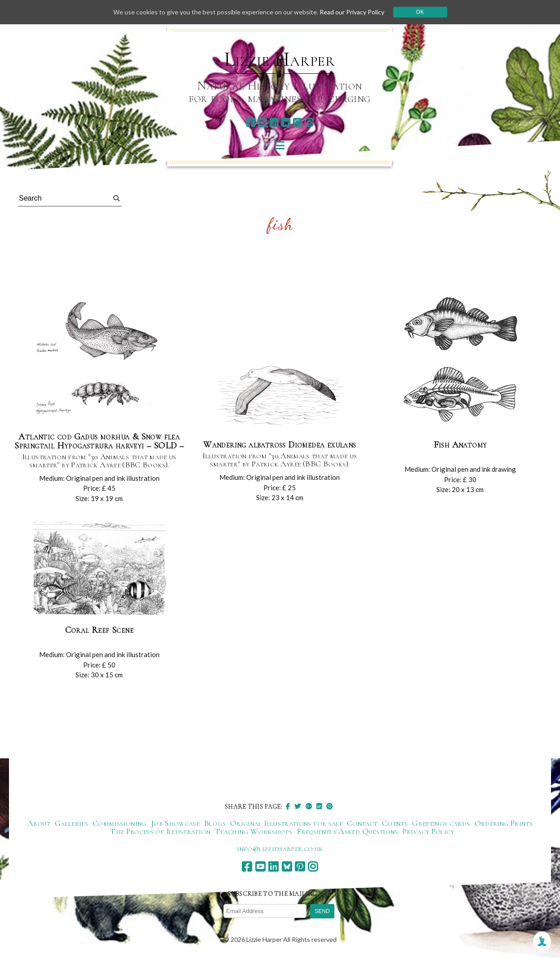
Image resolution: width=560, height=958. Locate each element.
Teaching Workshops (253, 831)
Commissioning (120, 823)
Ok (420, 12)
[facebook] (251, 123)
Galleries (71, 823)
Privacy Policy (429, 831)
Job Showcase (175, 823)
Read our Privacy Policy (352, 12)
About (39, 823)
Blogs (215, 823)
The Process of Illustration (160, 831)
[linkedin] (274, 123)
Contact (362, 823)
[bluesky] (286, 123)
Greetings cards (441, 823)
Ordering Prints (504, 823)
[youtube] (262, 123)
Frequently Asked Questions (347, 831)
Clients (395, 823)
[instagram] (309, 123)
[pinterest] (297, 123)
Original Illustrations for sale (286, 823)
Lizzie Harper (280, 59)
